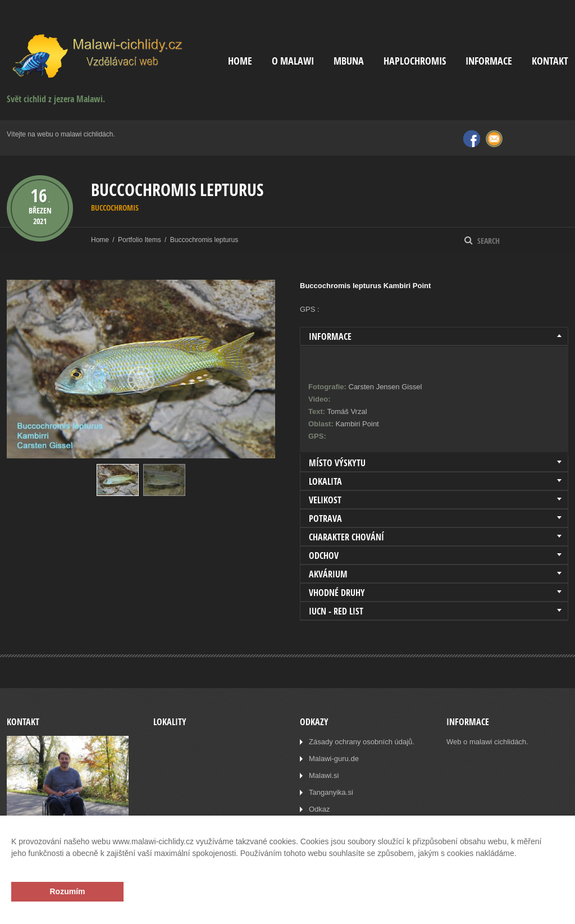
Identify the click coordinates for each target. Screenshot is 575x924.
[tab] (434, 336)
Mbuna (349, 61)
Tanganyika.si (331, 792)
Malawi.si (324, 775)
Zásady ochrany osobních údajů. (362, 742)
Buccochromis (115, 208)
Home (240, 61)
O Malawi (293, 61)
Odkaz (320, 809)
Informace (489, 61)
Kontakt (550, 61)
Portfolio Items (140, 240)
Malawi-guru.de (334, 759)
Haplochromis (415, 61)
